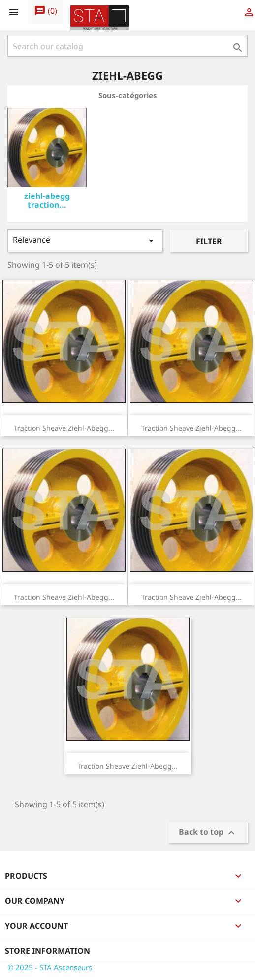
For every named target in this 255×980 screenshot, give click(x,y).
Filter (209, 241)
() (46, 11)
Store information (48, 951)
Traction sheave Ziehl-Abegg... (64, 428)
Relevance (85, 241)
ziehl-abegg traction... (47, 200)
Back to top (208, 833)
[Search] (127, 46)
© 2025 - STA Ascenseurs (50, 967)
